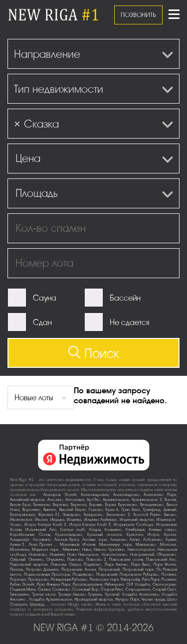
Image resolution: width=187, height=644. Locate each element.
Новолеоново (114, 555)
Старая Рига (112, 589)
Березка (60, 505)
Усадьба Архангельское (51, 599)
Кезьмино (113, 530)
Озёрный (18, 560)
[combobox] (93, 54)
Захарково (93, 515)
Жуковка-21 (49, 515)
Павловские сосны (126, 560)
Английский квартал (27, 500)
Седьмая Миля (23, 589)
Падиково (93, 564)
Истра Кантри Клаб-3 (90, 525)
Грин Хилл (131, 510)
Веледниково (152, 505)
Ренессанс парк (104, 579)
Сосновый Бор (85, 589)
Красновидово (69, 535)
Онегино (36, 560)
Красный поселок (104, 535)
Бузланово (128, 505)
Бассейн (125, 298)
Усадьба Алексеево (140, 594)
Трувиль (95, 594)
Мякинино (71, 550)
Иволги (41, 520)
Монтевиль (20, 550)
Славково (61, 589)
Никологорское (141, 550)
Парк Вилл (141, 564)
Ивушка (57, 520)
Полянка (169, 574)
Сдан (42, 322)
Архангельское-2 (147, 500)
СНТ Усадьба (138, 584)
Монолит (168, 545)
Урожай (112, 594)
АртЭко (93, 500)
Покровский (107, 574)
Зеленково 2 (118, 515)
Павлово (75, 560)
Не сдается (129, 322)
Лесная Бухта (67, 540)
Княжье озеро (163, 530)
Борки (110, 505)
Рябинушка (114, 584)
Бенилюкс (42, 505)
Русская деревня (88, 584)
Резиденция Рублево (69, 579)
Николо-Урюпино (109, 550)
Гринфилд (152, 510)
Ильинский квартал (137, 520)
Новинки (57, 555)
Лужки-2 (17, 545)
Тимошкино (20, 594)
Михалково (146, 545)
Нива (87, 550)
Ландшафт (20, 540)
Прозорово (38, 579)
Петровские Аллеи (79, 569)
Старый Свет (164, 589)
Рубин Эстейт (22, 584)
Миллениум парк (115, 545)
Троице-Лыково (72, 594)
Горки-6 (112, 510)
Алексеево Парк (160, 495)
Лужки (171, 540)
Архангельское (116, 500)
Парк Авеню (116, 564)
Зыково (170, 515)
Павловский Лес (161, 560)
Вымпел (50, 510)
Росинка (169, 579)
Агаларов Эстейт (60, 495)
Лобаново (153, 540)
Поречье (18, 579)
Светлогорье (164, 584)
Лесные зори (94, 540)
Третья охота (44, 594)
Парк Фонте (165, 564)
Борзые (96, 505)
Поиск (93, 353)
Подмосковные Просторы (47, 574)
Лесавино (42, 540)
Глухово (96, 510)
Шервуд (37, 604)
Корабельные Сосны (30, 535)
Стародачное (138, 589)
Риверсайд (130, 579)
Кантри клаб (73, 530)
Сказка (44, 589)
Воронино (31, 510)
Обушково (167, 555)
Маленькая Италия (78, 545)
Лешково (118, 540)
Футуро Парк (127, 599)
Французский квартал (94, 599)
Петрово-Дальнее (42, 569)
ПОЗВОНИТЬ (138, 15)
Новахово (38, 555)
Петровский (109, 569)
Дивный (170, 510)
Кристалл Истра (143, 535)
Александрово (126, 495)
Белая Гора (20, 505)
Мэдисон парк (46, 550)
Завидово (72, 515)
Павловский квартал (29, 564)
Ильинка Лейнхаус (101, 520)
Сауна (45, 298)
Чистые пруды (153, 599)
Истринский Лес (41, 530)
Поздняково (83, 574)
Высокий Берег (73, 510)
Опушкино (55, 560)
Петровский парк (138, 569)
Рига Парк (151, 579)
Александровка (95, 495)
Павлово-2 (96, 560)
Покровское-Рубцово (139, 574)
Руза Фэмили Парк (54, 584)
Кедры (95, 530)
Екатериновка (22, 515)
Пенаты (16, 569)
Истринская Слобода (133, 525)
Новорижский (142, 555)
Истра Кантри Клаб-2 (45, 525)
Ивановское (21, 520)
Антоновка (75, 500)
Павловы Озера (66, 564)
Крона (170, 535)
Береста (79, 505)
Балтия (170, 500)
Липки (135, 540)
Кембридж (135, 530)
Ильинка (74, 520)
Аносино (55, 500)
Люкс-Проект (42, 545)
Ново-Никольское (83, 555)
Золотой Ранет (147, 515)
